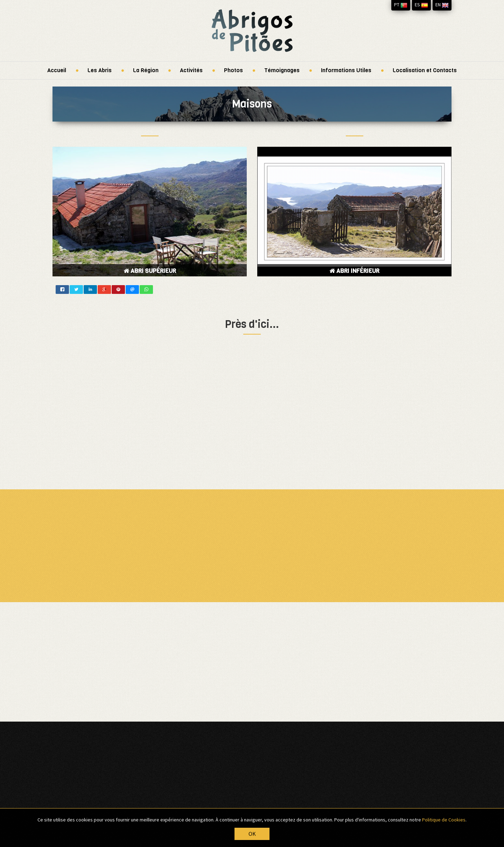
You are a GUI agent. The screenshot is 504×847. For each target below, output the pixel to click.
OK (252, 834)
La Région (146, 70)
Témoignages (282, 70)
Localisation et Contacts (425, 70)
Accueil (57, 70)
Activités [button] (191, 70)
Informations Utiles (346, 70)
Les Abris (100, 70)
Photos (233, 70)
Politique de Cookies (444, 820)
